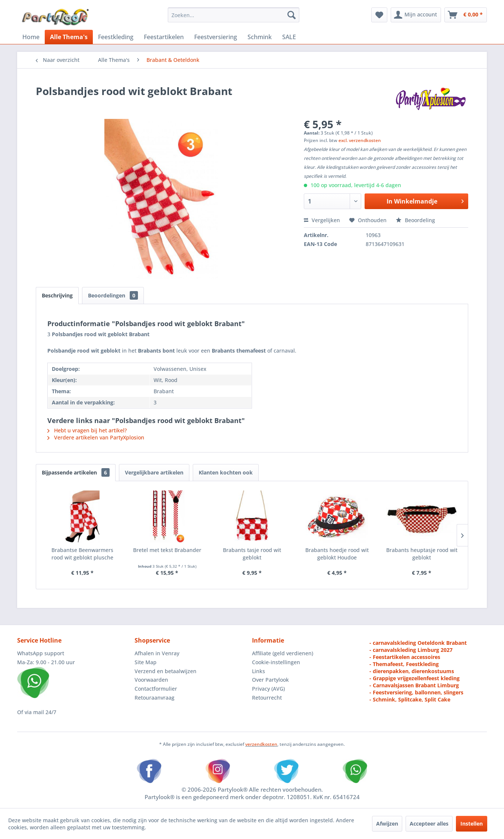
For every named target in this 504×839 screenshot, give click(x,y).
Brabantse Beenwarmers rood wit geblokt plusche (82, 554)
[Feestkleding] (116, 37)
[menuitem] (234, 15)
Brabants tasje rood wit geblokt (252, 554)
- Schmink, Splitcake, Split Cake (410, 699)
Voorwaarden (151, 680)
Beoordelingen (113, 295)
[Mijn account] (416, 15)
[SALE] (289, 37)
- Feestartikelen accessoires (405, 657)
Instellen (472, 824)
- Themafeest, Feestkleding (404, 664)
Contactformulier (156, 689)
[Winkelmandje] (466, 15)
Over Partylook (270, 680)
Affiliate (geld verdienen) (283, 653)
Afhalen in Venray (157, 653)
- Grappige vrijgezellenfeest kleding (415, 678)
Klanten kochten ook (226, 472)
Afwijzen (387, 824)
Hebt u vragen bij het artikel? (87, 430)
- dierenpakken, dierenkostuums (412, 671)
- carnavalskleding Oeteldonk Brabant (418, 643)
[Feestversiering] (216, 37)
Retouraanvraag (155, 698)
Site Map (146, 662)
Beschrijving (57, 295)
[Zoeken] (292, 15)
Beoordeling (415, 220)
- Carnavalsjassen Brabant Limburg (414, 685)
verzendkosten (261, 744)
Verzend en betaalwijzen (166, 671)
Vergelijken (322, 220)
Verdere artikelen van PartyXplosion (96, 437)
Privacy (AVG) (268, 689)
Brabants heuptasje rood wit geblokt (422, 554)
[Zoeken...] (234, 15)
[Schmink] (260, 37)
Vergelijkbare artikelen (154, 472)
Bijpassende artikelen (76, 472)
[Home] (31, 37)
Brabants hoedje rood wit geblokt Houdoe (337, 554)
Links (259, 671)
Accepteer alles (429, 824)
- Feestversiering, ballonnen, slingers (416, 692)
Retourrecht (267, 698)
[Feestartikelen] (164, 37)
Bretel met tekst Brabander (167, 550)
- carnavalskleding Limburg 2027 (411, 650)
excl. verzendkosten (360, 140)
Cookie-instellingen (276, 662)
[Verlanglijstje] (379, 15)
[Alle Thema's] (69, 37)
